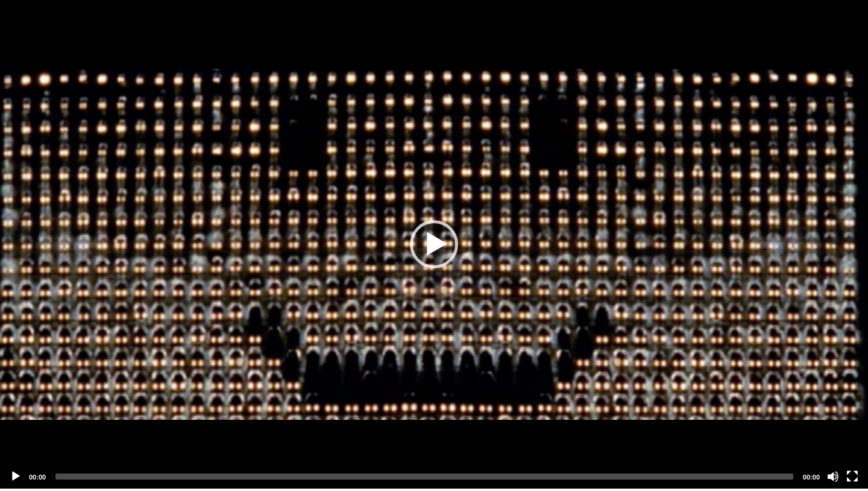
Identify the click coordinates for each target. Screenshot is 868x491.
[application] (434, 244)
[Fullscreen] (852, 477)
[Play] (16, 477)
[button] (434, 244)
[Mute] (833, 477)
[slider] (424, 477)
